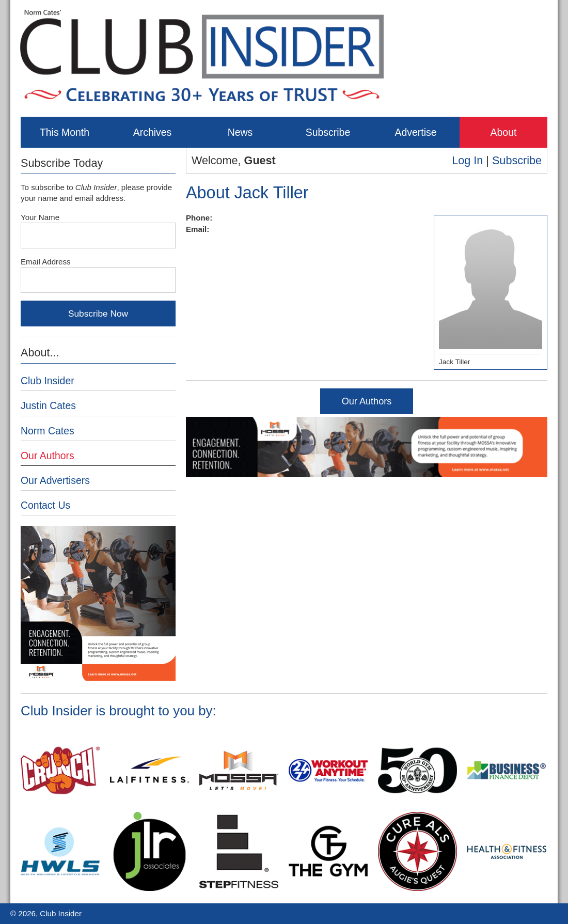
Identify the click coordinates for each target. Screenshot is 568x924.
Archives (153, 132)
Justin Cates (48, 405)
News (240, 132)
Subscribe (328, 132)
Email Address (46, 262)
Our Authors (367, 401)
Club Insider (48, 381)
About (504, 132)
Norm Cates (48, 431)
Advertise (415, 132)
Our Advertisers (55, 480)
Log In (467, 160)
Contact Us (45, 505)
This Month (65, 132)
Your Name (40, 217)
